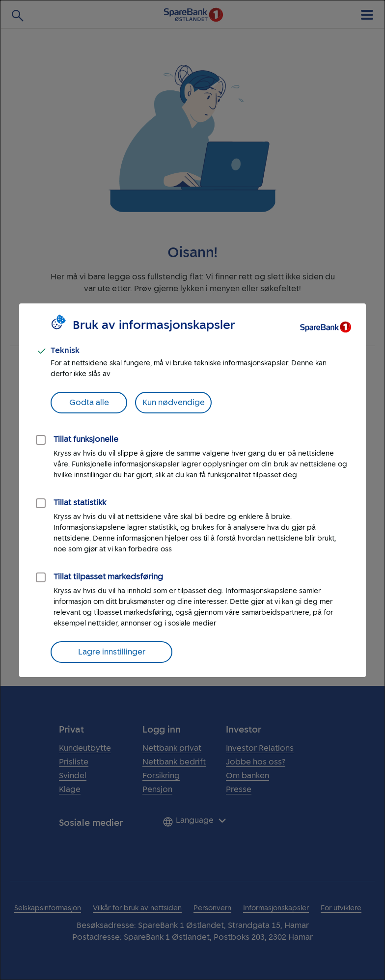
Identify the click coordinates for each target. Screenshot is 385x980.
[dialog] (192, 490)
